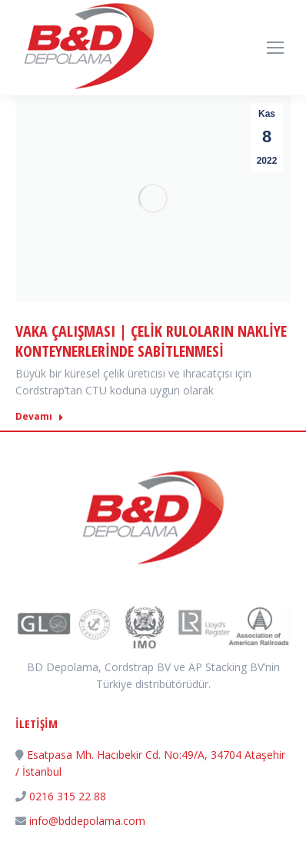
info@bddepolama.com (87, 821)
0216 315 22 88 (68, 796)
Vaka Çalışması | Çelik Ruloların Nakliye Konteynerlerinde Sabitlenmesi (151, 341)
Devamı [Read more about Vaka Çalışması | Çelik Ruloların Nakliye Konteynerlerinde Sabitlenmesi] (40, 417)
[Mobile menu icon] (275, 48)
